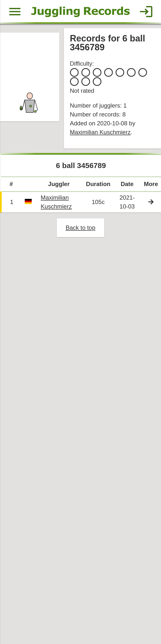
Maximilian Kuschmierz (100, 133)
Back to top (81, 229)
